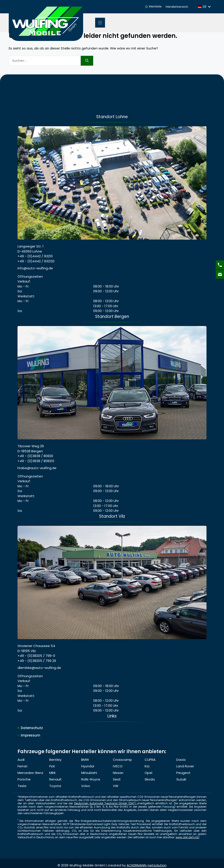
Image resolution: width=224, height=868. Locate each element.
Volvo (86, 786)
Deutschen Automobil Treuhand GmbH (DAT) (105, 803)
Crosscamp (122, 760)
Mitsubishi (89, 773)
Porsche (24, 779)
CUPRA (150, 760)
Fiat (52, 766)
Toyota (55, 786)
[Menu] (100, 23)
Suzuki (181, 779)
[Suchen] (87, 61)
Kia (147, 766)
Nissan (118, 773)
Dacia (181, 760)
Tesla (22, 786)
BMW (85, 760)
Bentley (55, 760)
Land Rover (185, 766)
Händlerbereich (177, 7)
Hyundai (88, 766)
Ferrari (22, 766)
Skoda (150, 779)
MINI (52, 773)
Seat (117, 779)
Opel (148, 773)
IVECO (118, 766)
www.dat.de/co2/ (188, 837)
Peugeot (183, 773)
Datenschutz (32, 728)
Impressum (31, 735)
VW (116, 786)
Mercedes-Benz (30, 773)
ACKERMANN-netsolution (147, 865)
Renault (55, 779)
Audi (21, 760)
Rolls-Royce (91, 779)
